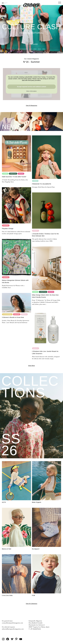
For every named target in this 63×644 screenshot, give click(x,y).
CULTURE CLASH (32, 44)
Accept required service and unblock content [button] (32, 87)
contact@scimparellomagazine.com (12, 623)
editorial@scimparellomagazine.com (13, 629)
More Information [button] (32, 91)
